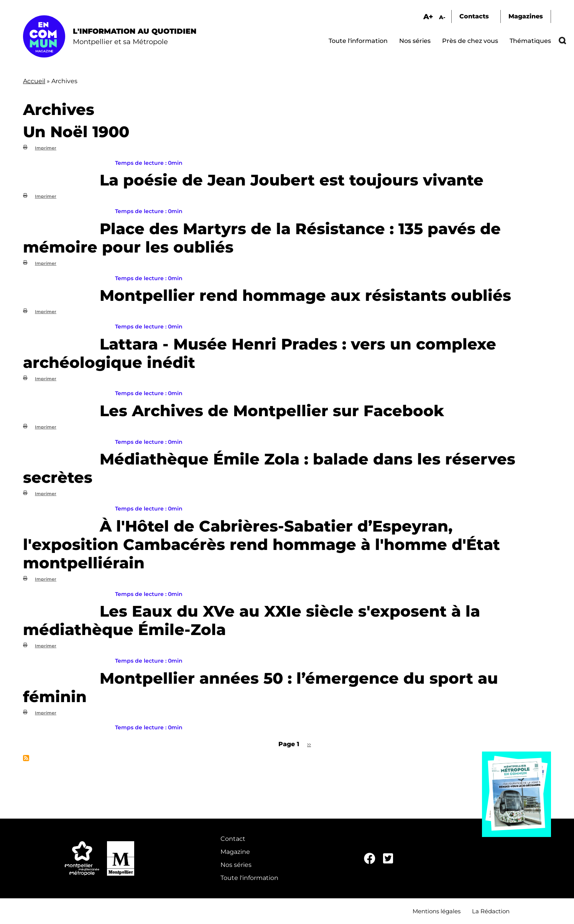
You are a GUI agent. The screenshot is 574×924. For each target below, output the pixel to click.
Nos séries (415, 41)
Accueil (34, 81)
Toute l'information (358, 41)
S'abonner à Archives (26, 758)
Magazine (235, 852)
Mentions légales (437, 911)
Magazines (526, 16)
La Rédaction (491, 911)
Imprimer (46, 148)
